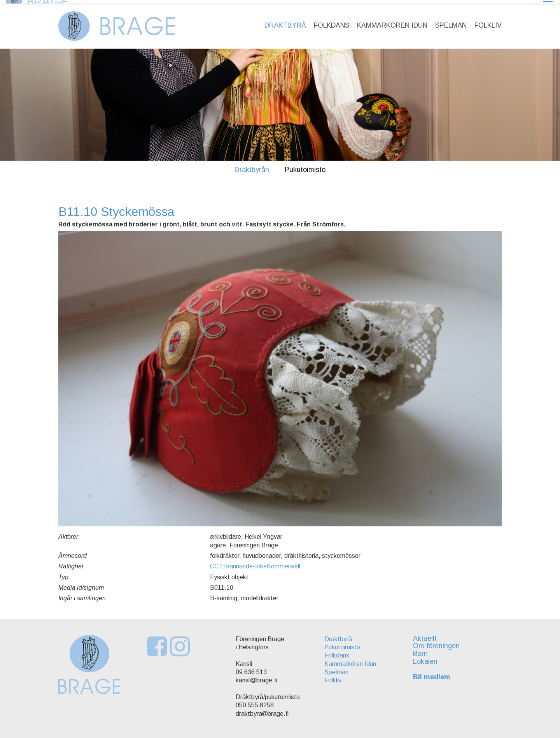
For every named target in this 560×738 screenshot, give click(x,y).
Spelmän (451, 22)
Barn (423, 650)
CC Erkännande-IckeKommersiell (255, 563)
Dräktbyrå (285, 22)
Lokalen (428, 658)
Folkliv (488, 22)
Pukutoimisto (305, 166)
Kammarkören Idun (392, 22)
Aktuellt (427, 635)
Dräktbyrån (252, 166)
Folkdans (332, 22)
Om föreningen (439, 643)
